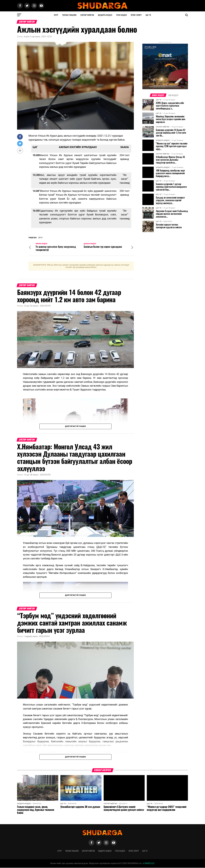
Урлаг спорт (136, 15)
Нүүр (56, 15)
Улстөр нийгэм (87, 15)
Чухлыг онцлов (69, 15)
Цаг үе (148, 15)
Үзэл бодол (122, 15)
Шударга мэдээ (105, 15)
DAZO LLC (148, 864)
